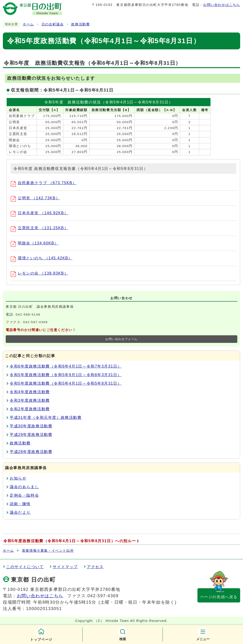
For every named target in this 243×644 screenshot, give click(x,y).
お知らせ (18, 478)
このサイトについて (25, 567)
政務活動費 (80, 24)
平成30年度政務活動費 (31, 426)
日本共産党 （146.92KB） (39, 213)
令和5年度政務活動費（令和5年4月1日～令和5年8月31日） (66, 383)
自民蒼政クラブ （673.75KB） (44, 183)
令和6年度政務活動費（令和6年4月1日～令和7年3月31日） (66, 366)
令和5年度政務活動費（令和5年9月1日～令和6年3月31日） (66, 375)
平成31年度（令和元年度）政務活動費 (46, 418)
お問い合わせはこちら (222, 5)
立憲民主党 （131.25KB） (39, 228)
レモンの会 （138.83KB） (39, 273)
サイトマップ (65, 567)
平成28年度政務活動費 (31, 452)
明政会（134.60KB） (35, 243)
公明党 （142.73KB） (35, 198)
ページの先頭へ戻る (219, 597)
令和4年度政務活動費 (30, 392)
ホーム (28, 24)
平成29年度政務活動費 (31, 435)
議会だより (20, 512)
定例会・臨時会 (24, 495)
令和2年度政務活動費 (30, 409)
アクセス (95, 567)
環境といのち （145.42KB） (42, 258)
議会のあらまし (24, 487)
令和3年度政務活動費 (30, 400)
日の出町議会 (53, 24)
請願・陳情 (20, 504)
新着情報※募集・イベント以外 (48, 551)
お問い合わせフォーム (121, 339)
